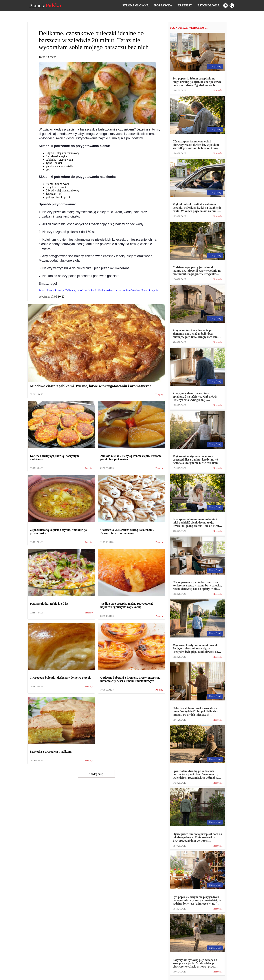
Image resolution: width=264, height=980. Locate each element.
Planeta (45, 6)
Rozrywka (163, 5)
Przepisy (185, 5)
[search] (232, 6)
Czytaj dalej (97, 774)
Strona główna (135, 5)
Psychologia (209, 5)
